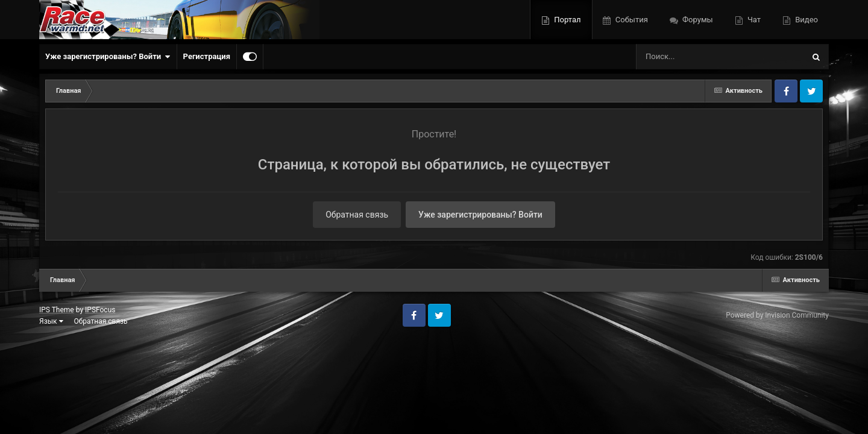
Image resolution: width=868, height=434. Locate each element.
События (631, 20)
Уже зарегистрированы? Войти (108, 57)
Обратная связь (357, 215)
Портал (566, 20)
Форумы (697, 20)
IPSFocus (100, 310)
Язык (51, 321)
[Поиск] (698, 57)
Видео (806, 20)
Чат (753, 20)
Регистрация (207, 56)
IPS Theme (57, 310)
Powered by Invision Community (777, 315)
